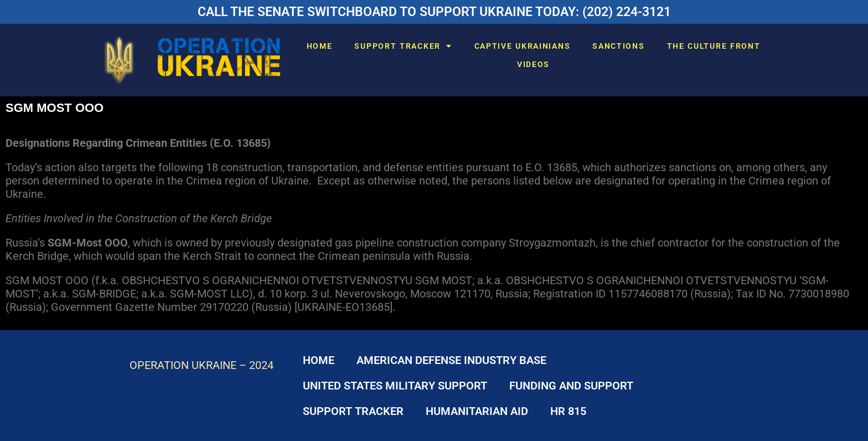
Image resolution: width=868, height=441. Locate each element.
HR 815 (568, 411)
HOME (320, 46)
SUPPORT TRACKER (403, 46)
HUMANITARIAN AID (477, 411)
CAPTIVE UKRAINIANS (523, 46)
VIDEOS (533, 64)
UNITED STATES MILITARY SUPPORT (395, 386)
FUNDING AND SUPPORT (571, 386)
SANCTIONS (618, 46)
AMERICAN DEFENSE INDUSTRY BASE (451, 360)
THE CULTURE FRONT (714, 46)
